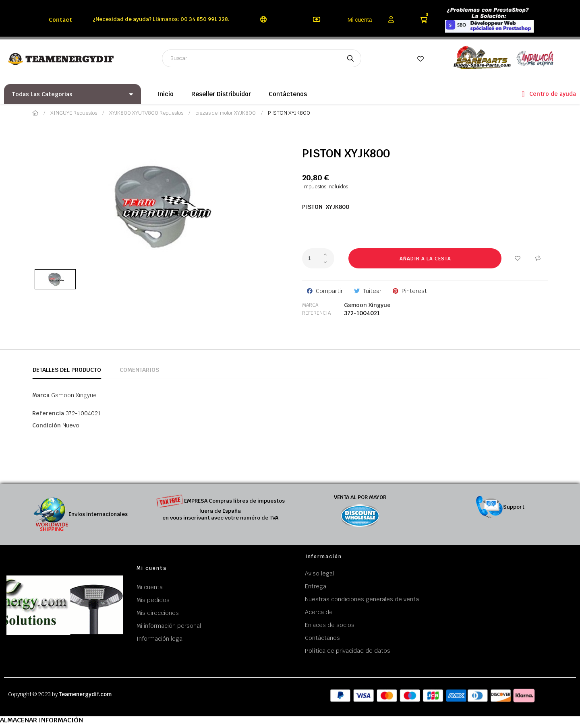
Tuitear (372, 291)
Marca (310, 305)
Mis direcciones (158, 613)
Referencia (316, 313)
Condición (47, 425)
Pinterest (414, 291)
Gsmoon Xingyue (367, 305)
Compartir (329, 291)
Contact (60, 20)
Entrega (316, 586)
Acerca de (319, 612)
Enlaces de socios (330, 625)
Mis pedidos (153, 600)
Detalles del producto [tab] (67, 370)
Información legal (160, 639)
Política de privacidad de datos (348, 651)
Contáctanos (322, 638)
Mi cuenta (360, 20)
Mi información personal (169, 626)
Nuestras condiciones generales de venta (362, 599)
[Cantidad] (318, 258)
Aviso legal (319, 573)
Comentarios (139, 370)
